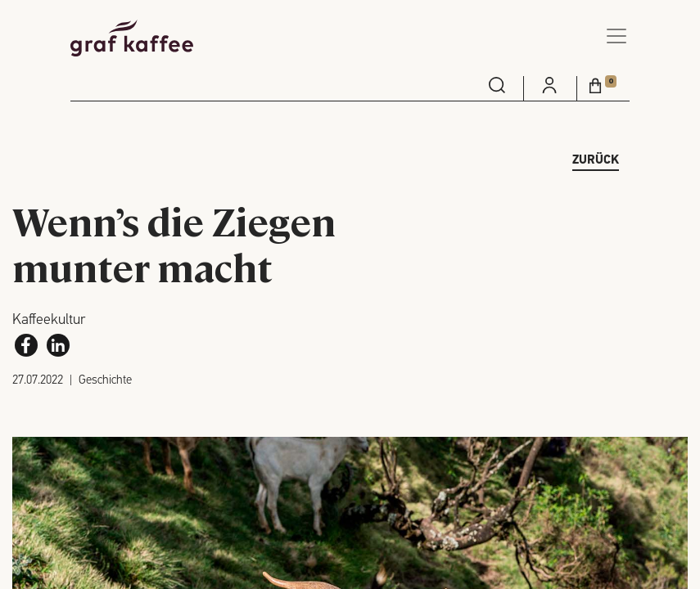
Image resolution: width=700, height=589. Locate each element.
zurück (596, 161)
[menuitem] (497, 85)
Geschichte (105, 381)
